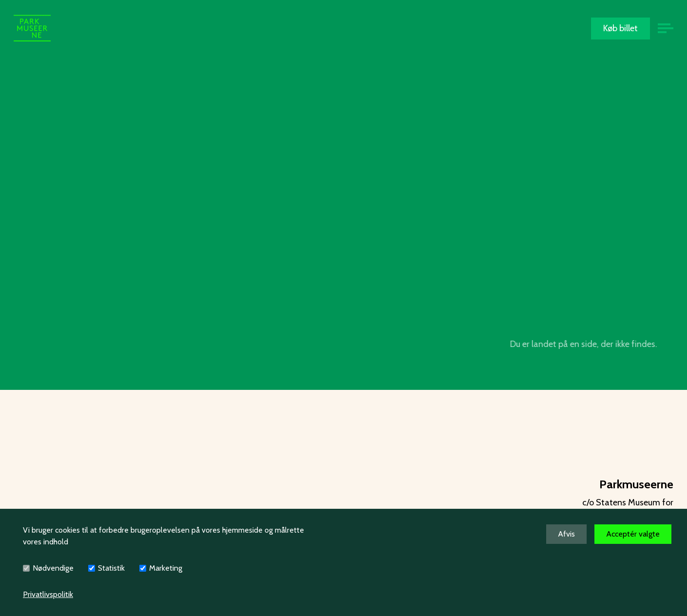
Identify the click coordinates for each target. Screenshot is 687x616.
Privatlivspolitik (48, 594)
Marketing (166, 568)
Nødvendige (53, 568)
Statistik (111, 568)
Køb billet (620, 28)
